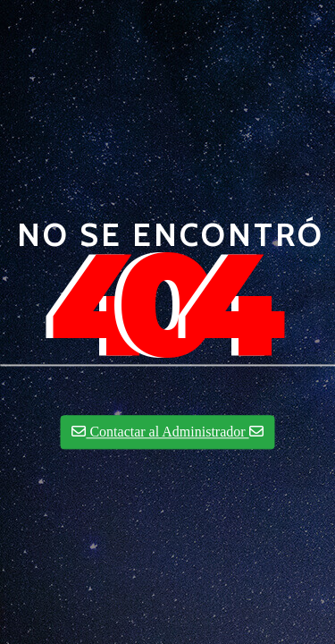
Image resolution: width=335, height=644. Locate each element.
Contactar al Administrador (167, 432)
